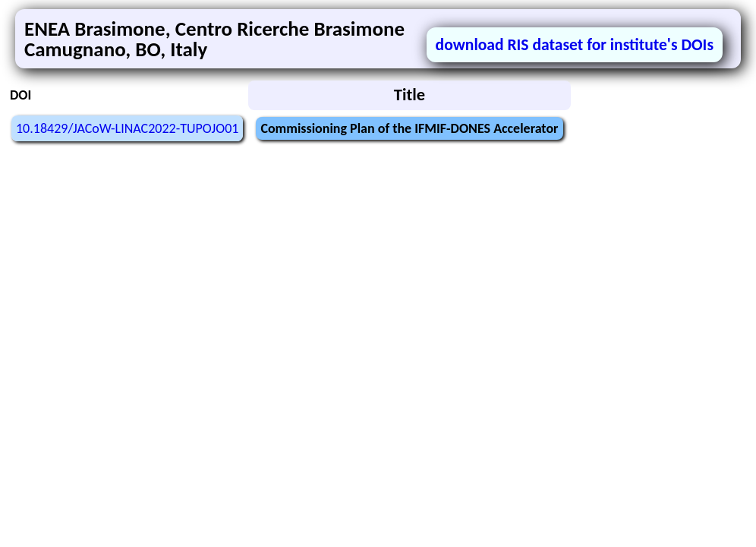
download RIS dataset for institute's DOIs (575, 44)
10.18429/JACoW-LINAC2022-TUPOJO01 (127, 128)
